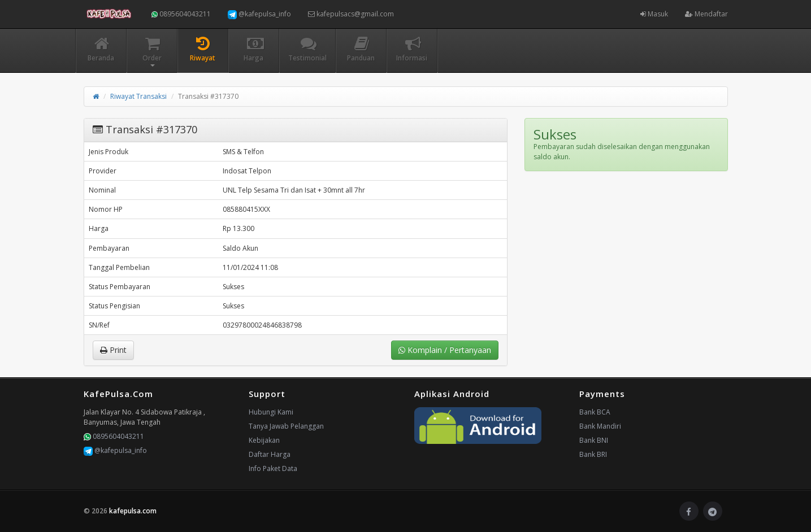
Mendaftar (706, 14)
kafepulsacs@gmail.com (351, 14)
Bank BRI (593, 454)
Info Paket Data (273, 468)
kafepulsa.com (133, 511)
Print (113, 350)
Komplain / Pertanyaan (445, 350)
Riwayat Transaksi (138, 96)
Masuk (654, 14)
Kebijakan (264, 440)
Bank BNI (594, 440)
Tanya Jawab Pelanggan (286, 426)
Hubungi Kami (271, 412)
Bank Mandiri (600, 426)
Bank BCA (595, 412)
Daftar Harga (270, 454)
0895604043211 (181, 14)
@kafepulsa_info (259, 14)
